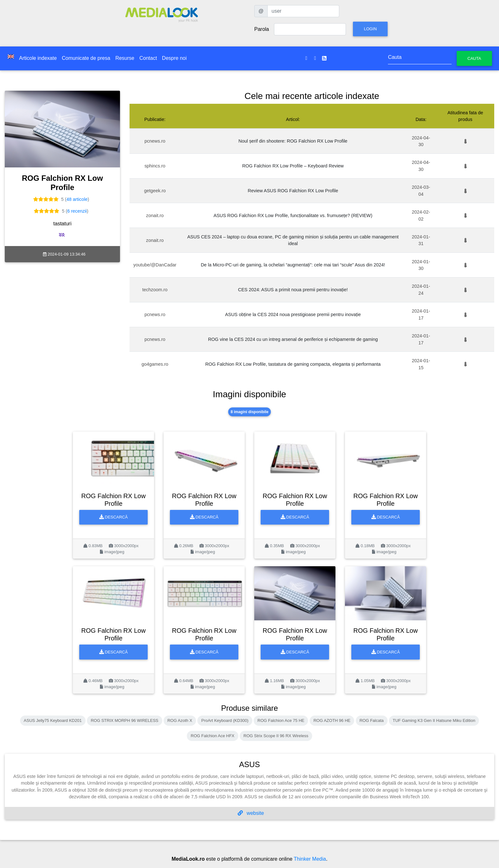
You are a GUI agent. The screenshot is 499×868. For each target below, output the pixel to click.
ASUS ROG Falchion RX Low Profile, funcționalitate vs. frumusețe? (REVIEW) (293, 215)
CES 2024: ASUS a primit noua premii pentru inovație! (293, 290)
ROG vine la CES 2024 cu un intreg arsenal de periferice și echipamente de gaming (293, 339)
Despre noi (174, 58)
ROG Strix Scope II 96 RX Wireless (276, 736)
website (251, 813)
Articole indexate (38, 58)
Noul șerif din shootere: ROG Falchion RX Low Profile (293, 141)
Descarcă (114, 517)
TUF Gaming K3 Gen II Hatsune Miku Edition (434, 720)
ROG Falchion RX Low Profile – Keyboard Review (293, 166)
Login (370, 29)
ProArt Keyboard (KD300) (225, 720)
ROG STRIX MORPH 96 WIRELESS (124, 720)
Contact (148, 58)
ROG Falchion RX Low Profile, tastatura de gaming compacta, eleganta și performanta (293, 364)
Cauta (474, 58)
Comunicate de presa (86, 58)
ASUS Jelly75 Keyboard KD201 (53, 720)
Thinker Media (310, 859)
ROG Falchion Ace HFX (212, 736)
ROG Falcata (372, 720)
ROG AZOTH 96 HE (332, 720)
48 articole (77, 199)
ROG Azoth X (180, 720)
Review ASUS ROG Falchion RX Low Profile (293, 191)
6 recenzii (77, 211)
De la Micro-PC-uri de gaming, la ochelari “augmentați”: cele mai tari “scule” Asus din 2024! (293, 265)
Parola (262, 29)
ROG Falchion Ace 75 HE (281, 720)
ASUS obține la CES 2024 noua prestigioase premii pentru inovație (293, 314)
